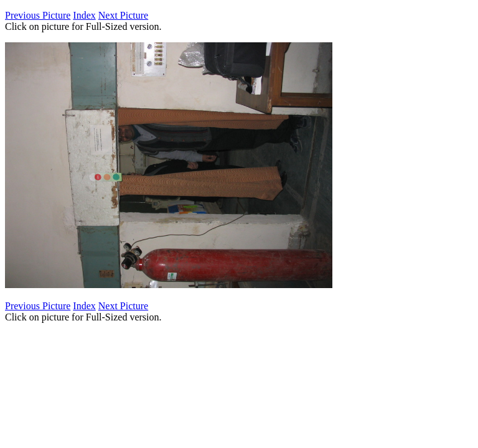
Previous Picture (38, 15)
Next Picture (123, 15)
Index (84, 15)
